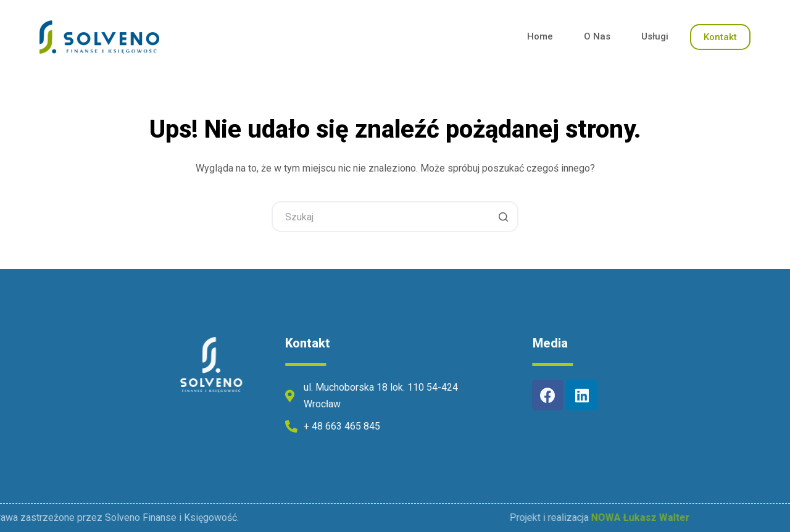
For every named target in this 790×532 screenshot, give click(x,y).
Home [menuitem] (540, 36)
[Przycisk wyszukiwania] (503, 217)
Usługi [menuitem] (655, 36)
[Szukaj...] (395, 217)
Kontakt (720, 37)
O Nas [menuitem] (597, 36)
